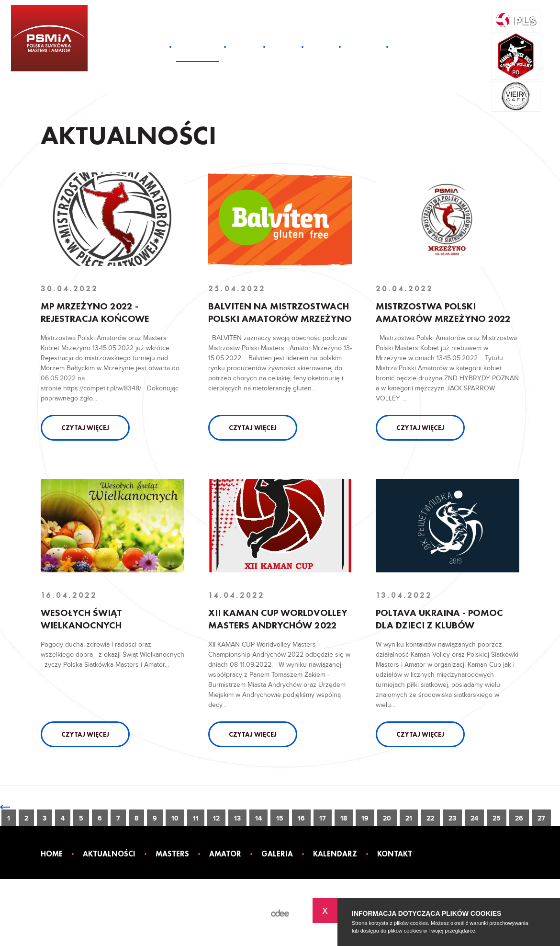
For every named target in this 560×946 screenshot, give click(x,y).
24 (474, 818)
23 (452, 818)
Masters (245, 47)
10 (175, 818)
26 (519, 818)
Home (155, 47)
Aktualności (198, 47)
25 (497, 818)
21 (409, 818)
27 (541, 818)
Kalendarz (364, 47)
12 (216, 818)
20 (387, 818)
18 (344, 818)
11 (196, 818)
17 (323, 818)
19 (365, 818)
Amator (283, 47)
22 (430, 818)
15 (280, 818)
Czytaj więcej (85, 428)
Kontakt (408, 47)
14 (258, 818)
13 (237, 818)
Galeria (321, 47)
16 (301, 818)
